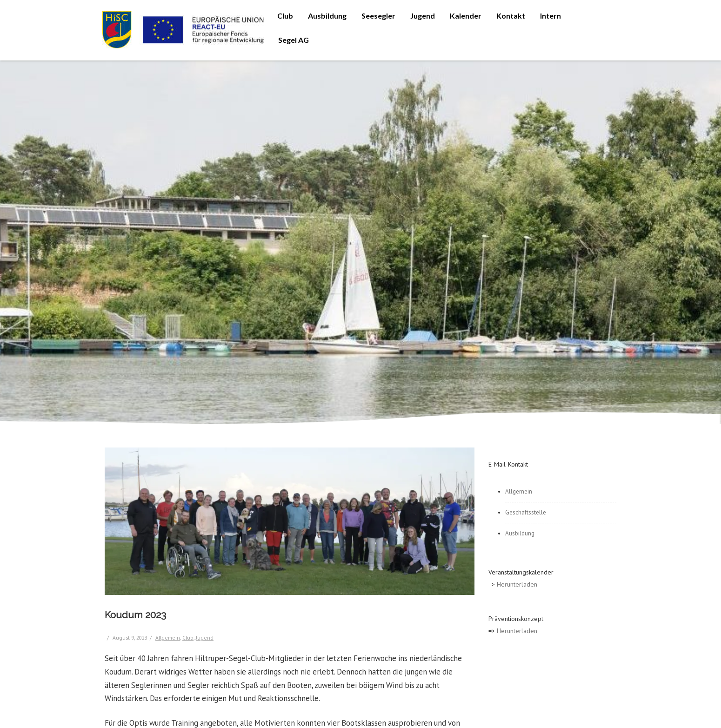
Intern (551, 16)
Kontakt (511, 16)
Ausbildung (327, 16)
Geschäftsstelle (526, 512)
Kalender (466, 16)
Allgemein (168, 638)
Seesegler (378, 16)
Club (285, 16)
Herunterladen (517, 584)
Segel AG (294, 40)
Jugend (423, 16)
